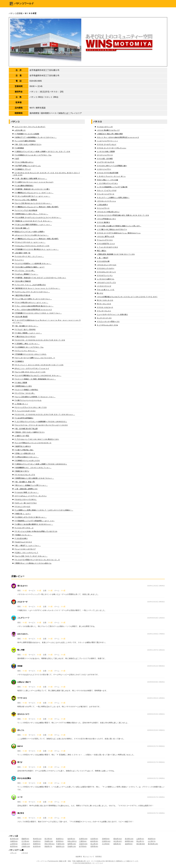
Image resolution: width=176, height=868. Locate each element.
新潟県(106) (129, 839)
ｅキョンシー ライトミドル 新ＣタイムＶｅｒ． (32, 235)
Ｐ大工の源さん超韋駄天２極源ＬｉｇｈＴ (30, 267)
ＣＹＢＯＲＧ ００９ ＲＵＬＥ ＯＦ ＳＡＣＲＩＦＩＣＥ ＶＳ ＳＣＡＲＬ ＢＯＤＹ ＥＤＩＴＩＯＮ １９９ (46, 174)
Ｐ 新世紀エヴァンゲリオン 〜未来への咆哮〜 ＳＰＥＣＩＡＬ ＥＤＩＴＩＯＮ (42, 152)
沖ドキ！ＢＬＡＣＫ (104, 304)
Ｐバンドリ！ (19, 260)
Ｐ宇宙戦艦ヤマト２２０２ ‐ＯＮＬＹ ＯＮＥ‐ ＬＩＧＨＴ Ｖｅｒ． (38, 313)
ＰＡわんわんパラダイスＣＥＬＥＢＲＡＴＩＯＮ (32, 246)
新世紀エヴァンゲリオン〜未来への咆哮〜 (30, 232)
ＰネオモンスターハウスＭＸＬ (26, 499)
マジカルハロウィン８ (105, 127)
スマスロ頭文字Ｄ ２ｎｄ (106, 244)
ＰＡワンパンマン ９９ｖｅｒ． (26, 351)
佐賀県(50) (94, 839)
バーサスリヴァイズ (104, 286)
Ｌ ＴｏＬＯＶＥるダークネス (107, 247)
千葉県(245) (60, 844)
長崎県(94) (37, 844)
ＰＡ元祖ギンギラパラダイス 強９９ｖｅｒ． (31, 517)
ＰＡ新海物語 (19, 148)
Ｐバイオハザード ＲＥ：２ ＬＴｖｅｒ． (29, 256)
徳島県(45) (117, 844)
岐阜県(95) (94, 841)
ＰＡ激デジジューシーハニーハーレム (28, 400)
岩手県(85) (83, 846)
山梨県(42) (140, 839)
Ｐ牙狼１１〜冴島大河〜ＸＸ (25, 453)
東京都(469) (141, 844)
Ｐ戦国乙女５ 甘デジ (22, 471)
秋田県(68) (14, 846)
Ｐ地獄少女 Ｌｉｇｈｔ (23, 514)
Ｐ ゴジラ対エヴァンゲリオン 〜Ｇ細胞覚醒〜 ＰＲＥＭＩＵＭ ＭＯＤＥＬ (41, 422)
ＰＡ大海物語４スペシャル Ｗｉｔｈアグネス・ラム (33, 155)
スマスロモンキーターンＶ (106, 272)
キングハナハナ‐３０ (104, 318)
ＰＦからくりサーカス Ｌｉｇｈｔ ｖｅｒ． (30, 242)
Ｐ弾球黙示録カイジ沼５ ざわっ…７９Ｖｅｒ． (31, 214)
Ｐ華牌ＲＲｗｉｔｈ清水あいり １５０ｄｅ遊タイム (33, 563)
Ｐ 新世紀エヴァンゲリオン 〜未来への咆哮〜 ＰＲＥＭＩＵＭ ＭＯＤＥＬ (41, 464)
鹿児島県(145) (153, 844)
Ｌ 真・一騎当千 (103, 258)
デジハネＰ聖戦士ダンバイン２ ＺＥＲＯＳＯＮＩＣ (33, 443)
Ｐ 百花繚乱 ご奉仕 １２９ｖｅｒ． (27, 344)
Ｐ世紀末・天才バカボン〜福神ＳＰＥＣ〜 (30, 432)
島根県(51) (60, 839)
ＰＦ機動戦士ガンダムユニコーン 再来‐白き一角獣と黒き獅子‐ (37, 207)
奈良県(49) (37, 846)
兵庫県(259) (83, 839)
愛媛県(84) (25, 839)
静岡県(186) (129, 841)
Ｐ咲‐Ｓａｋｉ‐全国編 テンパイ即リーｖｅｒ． (31, 485)
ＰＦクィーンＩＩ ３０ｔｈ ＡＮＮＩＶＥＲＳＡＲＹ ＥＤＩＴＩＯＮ (39, 365)
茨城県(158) (49, 841)
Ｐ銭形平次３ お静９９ (23, 446)
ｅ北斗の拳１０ (20, 130)
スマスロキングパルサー (106, 268)
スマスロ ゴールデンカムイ (107, 144)
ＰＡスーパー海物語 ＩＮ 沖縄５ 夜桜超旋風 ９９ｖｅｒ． (35, 379)
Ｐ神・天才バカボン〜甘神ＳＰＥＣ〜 (28, 144)
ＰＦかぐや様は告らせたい (24, 162)
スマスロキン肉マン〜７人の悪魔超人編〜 (112, 166)
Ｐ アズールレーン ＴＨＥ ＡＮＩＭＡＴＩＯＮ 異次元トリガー (37, 439)
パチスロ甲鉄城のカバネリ (106, 219)
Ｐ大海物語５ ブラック (23, 169)
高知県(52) (37, 841)
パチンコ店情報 (16, 13)
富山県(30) (94, 844)
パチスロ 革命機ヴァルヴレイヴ (108, 130)
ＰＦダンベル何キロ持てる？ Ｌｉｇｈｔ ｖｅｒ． (32, 196)
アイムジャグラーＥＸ (105, 240)
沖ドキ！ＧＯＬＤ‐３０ (105, 300)
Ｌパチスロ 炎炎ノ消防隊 (106, 152)
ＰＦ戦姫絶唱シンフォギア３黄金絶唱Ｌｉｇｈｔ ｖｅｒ (35, 521)
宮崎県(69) (106, 839)
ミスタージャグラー (104, 169)
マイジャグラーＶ (103, 208)
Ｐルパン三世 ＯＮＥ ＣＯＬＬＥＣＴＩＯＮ (30, 372)
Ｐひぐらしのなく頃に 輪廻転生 (26, 200)
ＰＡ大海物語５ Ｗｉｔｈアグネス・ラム (29, 347)
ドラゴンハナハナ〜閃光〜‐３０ (108, 322)
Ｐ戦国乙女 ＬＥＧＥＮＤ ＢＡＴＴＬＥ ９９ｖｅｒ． (33, 221)
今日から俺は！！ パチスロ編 (107, 180)
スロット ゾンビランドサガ (107, 190)
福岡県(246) (72, 844)
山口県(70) (152, 841)
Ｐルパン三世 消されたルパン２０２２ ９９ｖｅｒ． (33, 203)
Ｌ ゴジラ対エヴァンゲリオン (107, 183)
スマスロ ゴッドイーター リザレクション (112, 148)
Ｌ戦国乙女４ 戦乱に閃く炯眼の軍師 (110, 134)
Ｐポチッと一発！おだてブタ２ (26, 503)
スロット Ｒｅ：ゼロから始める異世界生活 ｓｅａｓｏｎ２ (118, 137)
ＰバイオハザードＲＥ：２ (24, 528)
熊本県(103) (37, 839)
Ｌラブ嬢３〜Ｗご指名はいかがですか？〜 (112, 229)
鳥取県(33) (152, 839)
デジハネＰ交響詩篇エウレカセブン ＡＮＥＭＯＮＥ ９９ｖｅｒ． (38, 375)
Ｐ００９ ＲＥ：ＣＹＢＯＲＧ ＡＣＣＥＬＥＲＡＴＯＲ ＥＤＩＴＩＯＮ (40, 340)
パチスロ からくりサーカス (107, 265)
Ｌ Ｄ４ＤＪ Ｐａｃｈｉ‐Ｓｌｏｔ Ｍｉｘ (111, 176)
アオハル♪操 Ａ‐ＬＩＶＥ (106, 290)
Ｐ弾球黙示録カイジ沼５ (23, 386)
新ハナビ (100, 293)
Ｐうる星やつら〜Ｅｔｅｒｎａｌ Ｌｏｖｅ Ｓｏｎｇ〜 (34, 182)
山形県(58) (14, 844)
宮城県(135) (72, 846)
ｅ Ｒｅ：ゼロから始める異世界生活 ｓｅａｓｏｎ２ (33, 310)
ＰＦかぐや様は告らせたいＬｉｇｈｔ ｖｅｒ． (31, 302)
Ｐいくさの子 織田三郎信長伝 (25, 141)
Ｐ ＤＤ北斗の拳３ (21, 538)
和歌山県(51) (72, 841)
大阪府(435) (83, 844)
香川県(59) (48, 839)
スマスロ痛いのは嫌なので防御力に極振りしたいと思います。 (119, 226)
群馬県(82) (60, 841)
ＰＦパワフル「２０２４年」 (25, 271)
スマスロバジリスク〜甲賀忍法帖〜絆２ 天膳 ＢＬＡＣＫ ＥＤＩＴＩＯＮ (123, 215)
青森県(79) (48, 846)
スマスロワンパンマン (105, 275)
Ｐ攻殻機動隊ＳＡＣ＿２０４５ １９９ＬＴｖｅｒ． (33, 468)
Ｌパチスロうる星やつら (106, 279)
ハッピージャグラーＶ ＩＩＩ (107, 141)
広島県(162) (106, 841)
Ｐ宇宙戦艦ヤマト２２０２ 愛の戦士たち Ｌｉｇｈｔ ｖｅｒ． (37, 249)
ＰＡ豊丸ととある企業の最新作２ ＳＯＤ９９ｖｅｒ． (34, 524)
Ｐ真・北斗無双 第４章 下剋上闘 (26, 429)
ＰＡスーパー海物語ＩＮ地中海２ (26, 390)
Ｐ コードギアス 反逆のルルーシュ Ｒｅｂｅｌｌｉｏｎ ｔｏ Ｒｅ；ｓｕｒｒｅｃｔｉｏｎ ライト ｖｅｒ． (47, 321)
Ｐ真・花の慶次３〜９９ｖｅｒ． (26, 326)
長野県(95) (94, 846)
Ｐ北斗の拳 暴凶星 (21, 317)
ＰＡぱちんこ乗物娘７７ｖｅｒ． (26, 274)
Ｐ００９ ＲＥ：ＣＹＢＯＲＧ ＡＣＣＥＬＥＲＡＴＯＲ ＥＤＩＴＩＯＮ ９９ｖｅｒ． (45, 414)
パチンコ (13, 853)
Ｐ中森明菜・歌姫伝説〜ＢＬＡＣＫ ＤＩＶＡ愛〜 (32, 189)
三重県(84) (83, 841)
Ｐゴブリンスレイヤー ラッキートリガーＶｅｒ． (32, 292)
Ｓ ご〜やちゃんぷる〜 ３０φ (107, 325)
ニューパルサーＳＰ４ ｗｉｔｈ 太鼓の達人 (112, 314)
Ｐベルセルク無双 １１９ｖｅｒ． (27, 492)
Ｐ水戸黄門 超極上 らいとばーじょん (28, 166)
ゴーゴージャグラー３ (105, 155)
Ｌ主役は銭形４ (102, 205)
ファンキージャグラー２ (106, 194)
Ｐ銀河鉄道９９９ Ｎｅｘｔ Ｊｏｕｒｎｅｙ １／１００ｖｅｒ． (37, 288)
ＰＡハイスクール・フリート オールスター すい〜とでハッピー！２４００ (41, 425)
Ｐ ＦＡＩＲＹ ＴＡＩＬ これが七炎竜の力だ (30, 285)
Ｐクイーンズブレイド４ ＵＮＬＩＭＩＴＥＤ (31, 407)
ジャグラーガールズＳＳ (106, 162)
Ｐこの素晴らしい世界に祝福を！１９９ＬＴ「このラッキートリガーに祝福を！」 (44, 510)
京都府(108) (26, 846)
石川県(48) (25, 841)
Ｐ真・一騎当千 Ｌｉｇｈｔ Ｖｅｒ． (28, 546)
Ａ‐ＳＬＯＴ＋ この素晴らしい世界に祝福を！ (113, 198)
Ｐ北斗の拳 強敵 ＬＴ (22, 228)
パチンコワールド (21, 3)
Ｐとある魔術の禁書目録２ (24, 186)
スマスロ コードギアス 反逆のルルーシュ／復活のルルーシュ (119, 233)
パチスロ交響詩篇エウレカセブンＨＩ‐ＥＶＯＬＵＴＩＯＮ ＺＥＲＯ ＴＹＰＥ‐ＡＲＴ (127, 297)
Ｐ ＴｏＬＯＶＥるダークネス (25, 411)
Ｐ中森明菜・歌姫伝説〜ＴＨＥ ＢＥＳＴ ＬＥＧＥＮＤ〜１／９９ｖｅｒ (40, 278)
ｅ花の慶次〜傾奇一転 (22, 253)
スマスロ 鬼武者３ (103, 222)
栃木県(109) (14, 839)
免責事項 (79, 857)
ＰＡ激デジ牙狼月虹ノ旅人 (24, 450)
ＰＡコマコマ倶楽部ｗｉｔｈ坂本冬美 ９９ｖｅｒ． (33, 264)
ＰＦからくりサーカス (22, 507)
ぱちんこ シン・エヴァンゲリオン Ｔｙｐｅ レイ (32, 368)
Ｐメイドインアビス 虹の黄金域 (26, 210)
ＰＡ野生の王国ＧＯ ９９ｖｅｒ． (27, 457)
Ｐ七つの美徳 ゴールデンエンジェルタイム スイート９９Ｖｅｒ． (38, 217)
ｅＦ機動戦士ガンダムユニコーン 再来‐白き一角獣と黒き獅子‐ (37, 239)
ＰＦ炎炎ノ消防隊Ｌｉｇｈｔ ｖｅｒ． (28, 333)
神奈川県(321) (49, 844)
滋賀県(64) (129, 844)
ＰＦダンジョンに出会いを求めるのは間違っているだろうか (36, 531)
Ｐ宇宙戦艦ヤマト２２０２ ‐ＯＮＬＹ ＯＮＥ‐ (30, 354)
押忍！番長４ (102, 251)
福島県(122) (60, 846)
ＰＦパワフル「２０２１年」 (25, 393)
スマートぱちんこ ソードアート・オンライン (31, 496)
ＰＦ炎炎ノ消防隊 (21, 383)
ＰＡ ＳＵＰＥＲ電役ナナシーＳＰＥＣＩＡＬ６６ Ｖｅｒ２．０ (37, 560)
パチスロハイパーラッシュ (106, 201)
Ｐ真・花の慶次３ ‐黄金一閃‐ (25, 482)
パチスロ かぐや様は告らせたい (108, 212)
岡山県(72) (140, 841)
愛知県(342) (118, 839)
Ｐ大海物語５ (19, 361)
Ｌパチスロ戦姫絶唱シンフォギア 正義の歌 (112, 187)
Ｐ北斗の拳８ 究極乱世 (23, 281)
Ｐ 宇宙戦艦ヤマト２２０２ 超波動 (27, 134)
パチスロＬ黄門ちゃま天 (106, 237)
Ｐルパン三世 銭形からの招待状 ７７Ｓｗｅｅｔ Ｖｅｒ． (35, 397)
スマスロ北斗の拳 (103, 261)
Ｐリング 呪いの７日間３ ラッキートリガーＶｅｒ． (33, 299)
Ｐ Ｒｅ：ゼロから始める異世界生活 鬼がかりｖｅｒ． (34, 306)
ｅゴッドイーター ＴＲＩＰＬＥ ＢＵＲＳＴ (30, 127)
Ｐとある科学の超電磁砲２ (24, 418)
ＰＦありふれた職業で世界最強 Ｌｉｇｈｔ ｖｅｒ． (33, 225)
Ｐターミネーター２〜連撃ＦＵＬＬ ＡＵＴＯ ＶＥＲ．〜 (35, 358)
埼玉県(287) (118, 841)
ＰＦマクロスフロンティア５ (25, 475)
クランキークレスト (104, 311)
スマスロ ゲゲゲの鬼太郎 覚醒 (108, 173)
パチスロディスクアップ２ (106, 283)
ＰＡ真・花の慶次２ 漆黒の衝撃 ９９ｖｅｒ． (31, 178)
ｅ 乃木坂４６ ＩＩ (21, 404)
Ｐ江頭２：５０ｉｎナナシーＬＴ (26, 553)
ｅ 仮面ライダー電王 (22, 436)
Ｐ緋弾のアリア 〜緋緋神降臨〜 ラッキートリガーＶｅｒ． (36, 137)
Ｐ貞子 (17, 159)
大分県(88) (106, 844)
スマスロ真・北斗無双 (105, 159)
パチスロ (25, 853)
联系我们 (99, 857)
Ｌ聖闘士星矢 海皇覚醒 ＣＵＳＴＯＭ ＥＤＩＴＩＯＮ (116, 254)
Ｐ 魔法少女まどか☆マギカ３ (25, 337)
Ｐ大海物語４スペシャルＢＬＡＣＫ (27, 461)
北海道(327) (26, 844)
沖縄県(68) (14, 841)
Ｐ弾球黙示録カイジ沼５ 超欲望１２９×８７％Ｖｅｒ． (34, 478)
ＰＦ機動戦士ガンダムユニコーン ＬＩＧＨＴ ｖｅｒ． (34, 193)
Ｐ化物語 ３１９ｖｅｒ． (23, 535)
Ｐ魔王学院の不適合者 (22, 295)
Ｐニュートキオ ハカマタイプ (25, 549)
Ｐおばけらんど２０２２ (23, 542)
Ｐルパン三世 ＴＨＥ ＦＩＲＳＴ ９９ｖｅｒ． (31, 556)
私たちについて (89, 857)
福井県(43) (71, 839)
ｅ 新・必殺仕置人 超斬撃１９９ (26, 489)
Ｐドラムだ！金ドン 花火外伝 (25, 329)
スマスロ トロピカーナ (105, 307)
